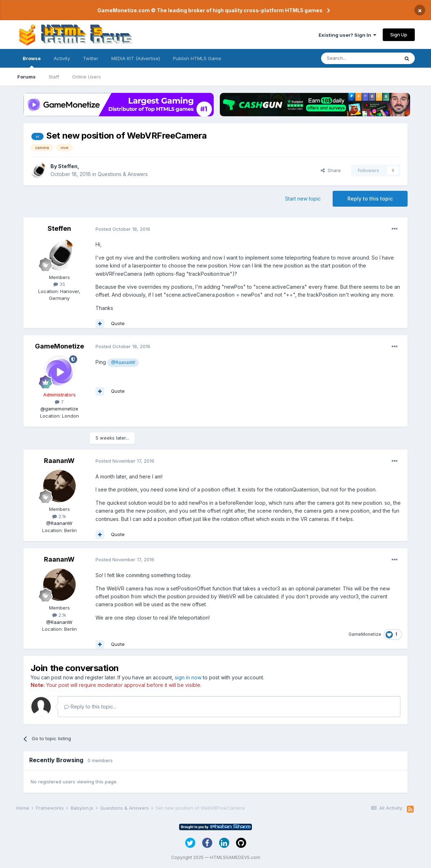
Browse (32, 62)
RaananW (59, 461)
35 (59, 284)
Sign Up (399, 35)
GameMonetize (59, 346)
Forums (26, 77)
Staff (54, 77)
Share (331, 170)
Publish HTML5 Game (197, 58)
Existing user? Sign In (347, 35)
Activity (62, 58)
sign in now (188, 677)
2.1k (59, 516)
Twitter (91, 58)
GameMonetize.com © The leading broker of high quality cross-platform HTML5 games (210, 10)
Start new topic (303, 199)
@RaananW (123, 362)
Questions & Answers (123, 174)
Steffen (68, 166)
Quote (118, 323)
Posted (123, 229)
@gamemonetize (59, 409)
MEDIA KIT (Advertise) (136, 58)
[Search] (360, 58)
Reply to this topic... (90, 707)
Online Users (86, 77)
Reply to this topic (370, 199)
